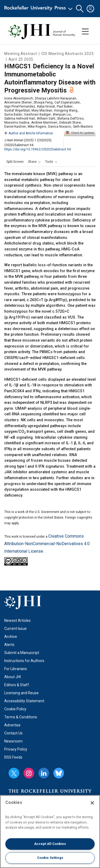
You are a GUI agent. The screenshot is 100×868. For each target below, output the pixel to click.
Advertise (12, 725)
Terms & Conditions (21, 717)
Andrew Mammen (44, 123)
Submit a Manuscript (22, 653)
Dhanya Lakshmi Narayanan (56, 98)
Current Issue (15, 629)
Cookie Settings (50, 858)
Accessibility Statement (24, 701)
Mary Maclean (42, 110)
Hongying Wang (66, 110)
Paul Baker (65, 106)
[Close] (92, 803)
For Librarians (16, 669)
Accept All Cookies (50, 844)
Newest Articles (17, 620)
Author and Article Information (29, 133)
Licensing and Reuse (21, 693)
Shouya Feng (43, 102)
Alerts (9, 645)
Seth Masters (83, 127)
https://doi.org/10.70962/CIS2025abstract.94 (37, 149)
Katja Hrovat (46, 106)
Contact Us (13, 733)
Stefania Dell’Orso (70, 119)
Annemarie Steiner (18, 102)
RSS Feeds (13, 757)
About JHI (13, 677)
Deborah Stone (70, 123)
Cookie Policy (15, 709)
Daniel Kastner (15, 127)
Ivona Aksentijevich (19, 98)
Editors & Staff (17, 685)
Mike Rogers (37, 127)
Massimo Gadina (17, 123)
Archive (11, 637)
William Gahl (46, 119)
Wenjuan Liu (62, 114)
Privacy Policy (16, 749)
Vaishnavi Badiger (37, 114)
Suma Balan (13, 114)
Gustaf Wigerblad (17, 110)
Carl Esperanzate (67, 102)
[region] (50, 832)
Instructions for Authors (24, 661)
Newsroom (13, 741)
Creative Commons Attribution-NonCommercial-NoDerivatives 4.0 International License (47, 544)
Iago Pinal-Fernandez (20, 106)
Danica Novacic (60, 127)
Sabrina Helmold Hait (20, 119)
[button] (80, 9)
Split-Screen (15, 162)
